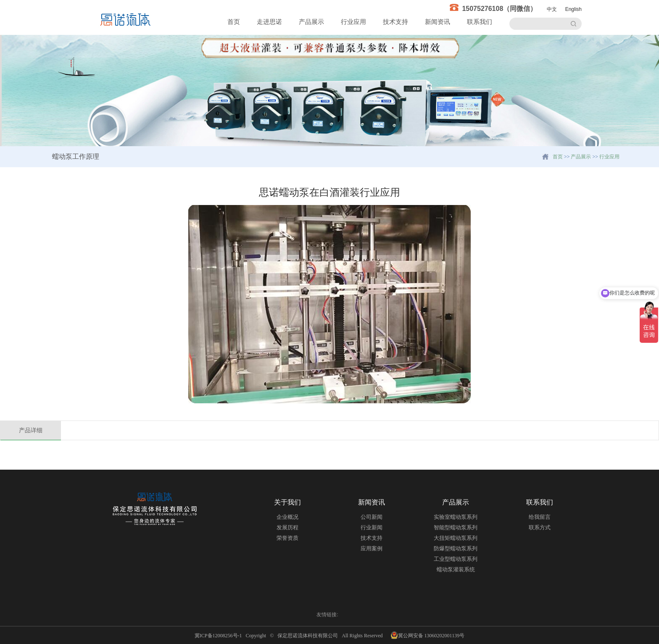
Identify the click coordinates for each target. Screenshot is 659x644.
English (573, 9)
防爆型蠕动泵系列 (456, 548)
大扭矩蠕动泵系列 (456, 538)
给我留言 (540, 517)
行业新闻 (372, 527)
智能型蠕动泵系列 (456, 527)
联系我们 (480, 22)
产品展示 (311, 22)
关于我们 (287, 502)
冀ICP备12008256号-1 (220, 636)
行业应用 (353, 22)
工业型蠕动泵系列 (456, 559)
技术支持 (395, 22)
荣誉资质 (287, 538)
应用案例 (372, 548)
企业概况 (287, 517)
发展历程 (287, 527)
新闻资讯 (438, 22)
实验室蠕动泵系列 (456, 517)
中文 (552, 9)
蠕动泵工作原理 (76, 156)
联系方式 (540, 527)
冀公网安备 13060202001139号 (428, 635)
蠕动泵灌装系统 (456, 569)
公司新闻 (372, 517)
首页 (234, 22)
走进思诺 (269, 22)
